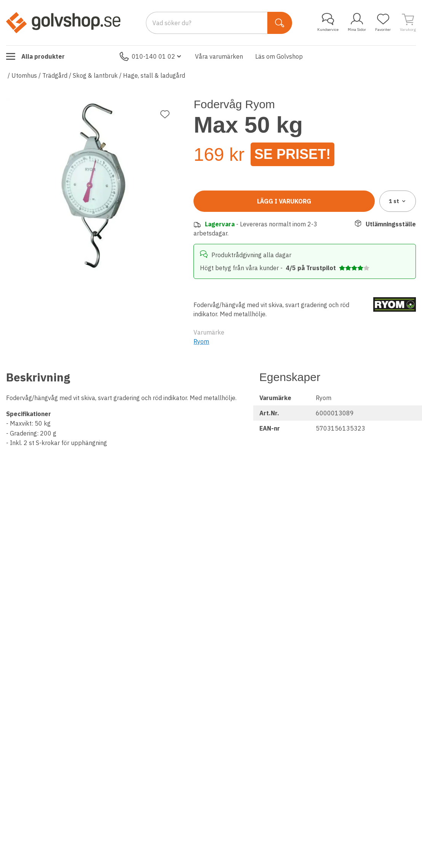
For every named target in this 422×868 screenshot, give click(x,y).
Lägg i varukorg (284, 201)
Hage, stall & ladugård (154, 75)
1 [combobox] (398, 201)
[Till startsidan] (63, 22)
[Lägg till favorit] (165, 114)
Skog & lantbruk (95, 75)
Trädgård (55, 75)
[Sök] (280, 23)
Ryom (201, 341)
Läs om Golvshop (279, 56)
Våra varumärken (219, 56)
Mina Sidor (357, 22)
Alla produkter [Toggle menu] (35, 56)
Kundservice (328, 22)
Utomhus (24, 75)
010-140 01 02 (151, 56)
